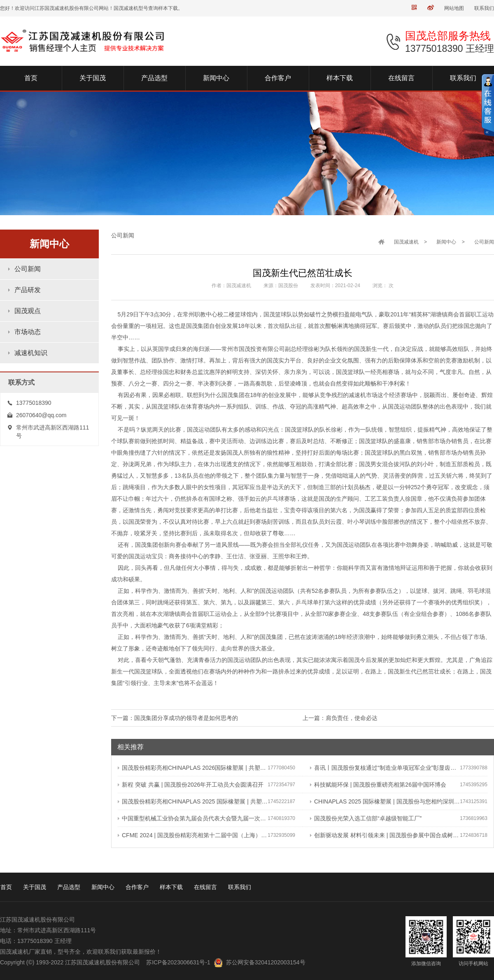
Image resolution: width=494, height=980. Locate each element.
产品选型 (69, 887)
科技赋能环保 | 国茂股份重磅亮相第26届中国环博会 (378, 785)
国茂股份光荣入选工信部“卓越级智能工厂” (366, 818)
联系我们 (484, 8)
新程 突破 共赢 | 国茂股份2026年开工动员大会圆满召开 (191, 785)
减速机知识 (31, 353)
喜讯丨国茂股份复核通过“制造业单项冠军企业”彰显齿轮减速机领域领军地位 (385, 768)
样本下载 (171, 887)
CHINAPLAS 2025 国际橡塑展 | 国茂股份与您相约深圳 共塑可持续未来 (385, 801)
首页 (6, 887)
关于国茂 (35, 887)
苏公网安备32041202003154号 (266, 962)
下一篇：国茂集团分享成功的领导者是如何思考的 (175, 718)
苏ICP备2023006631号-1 (178, 962)
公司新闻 (28, 269)
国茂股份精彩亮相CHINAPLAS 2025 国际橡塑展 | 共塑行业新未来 (193, 801)
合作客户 (137, 887)
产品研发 (28, 290)
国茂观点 (28, 311)
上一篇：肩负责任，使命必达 (340, 718)
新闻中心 (446, 242)
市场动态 (28, 332)
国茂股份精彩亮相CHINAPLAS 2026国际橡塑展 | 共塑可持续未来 (193, 768)
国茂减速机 (406, 242)
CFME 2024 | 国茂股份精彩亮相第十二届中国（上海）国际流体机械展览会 (193, 835)
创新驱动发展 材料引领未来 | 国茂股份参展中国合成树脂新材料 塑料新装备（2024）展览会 (385, 835)
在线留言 (205, 887)
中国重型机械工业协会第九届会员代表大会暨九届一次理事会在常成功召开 (193, 818)
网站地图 (454, 8)
